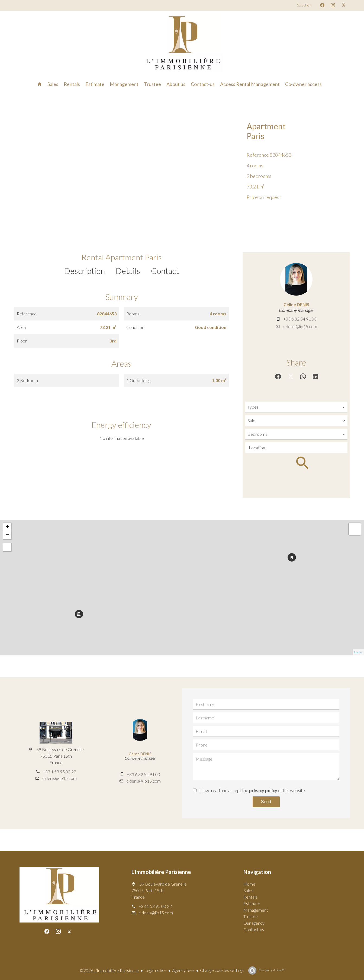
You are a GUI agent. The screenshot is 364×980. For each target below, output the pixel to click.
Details (128, 271)
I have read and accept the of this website (252, 790)
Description (85, 271)
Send (266, 802)
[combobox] (296, 407)
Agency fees (183, 970)
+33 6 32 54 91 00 (300, 319)
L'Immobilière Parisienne (161, 872)
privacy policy (263, 790)
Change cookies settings (222, 970)
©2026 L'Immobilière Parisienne (109, 970)
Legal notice (156, 970)
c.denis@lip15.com (300, 326)
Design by (271, 970)
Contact (165, 271)
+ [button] (7, 527)
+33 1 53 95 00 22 (59, 772)
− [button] (7, 535)
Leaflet (358, 652)
